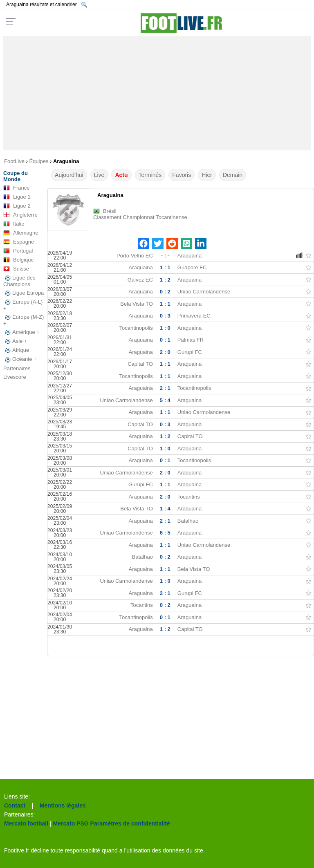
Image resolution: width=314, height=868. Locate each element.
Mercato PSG (71, 823)
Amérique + (21, 332)
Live (99, 175)
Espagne (19, 242)
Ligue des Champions (19, 281)
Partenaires (17, 368)
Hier (207, 175)
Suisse (16, 269)
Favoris (182, 175)
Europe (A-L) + (23, 305)
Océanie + (20, 359)
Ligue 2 (17, 206)
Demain (233, 175)
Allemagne (21, 233)
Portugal (18, 251)
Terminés (150, 175)
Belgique (19, 260)
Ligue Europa (24, 293)
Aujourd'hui (69, 175)
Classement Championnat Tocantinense (140, 217)
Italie (14, 224)
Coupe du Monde (16, 176)
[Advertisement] (157, 93)
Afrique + (18, 350)
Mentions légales (63, 805)
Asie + (15, 341)
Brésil (110, 211)
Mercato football (26, 823)
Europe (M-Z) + (24, 320)
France (16, 188)
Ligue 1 (17, 197)
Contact (15, 805)
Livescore (15, 377)
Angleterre (20, 215)
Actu (121, 175)
